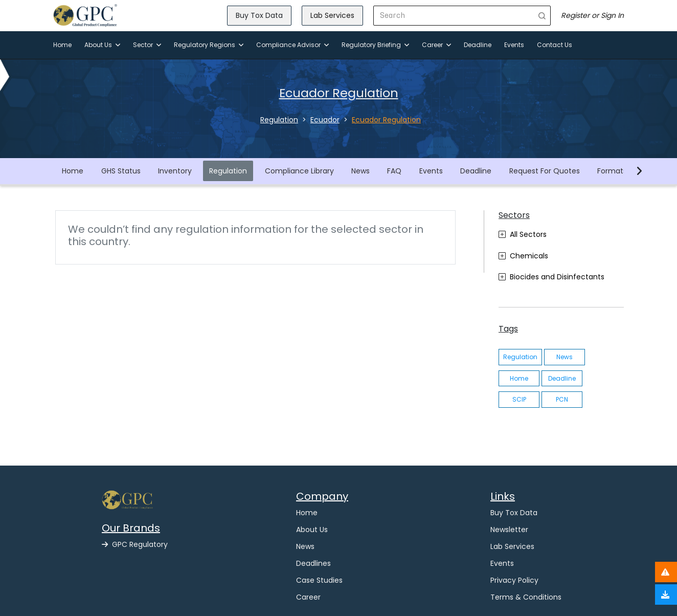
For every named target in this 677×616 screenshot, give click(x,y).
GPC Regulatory (135, 544)
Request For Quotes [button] (545, 171)
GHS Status (121, 171)
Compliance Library (299, 171)
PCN (562, 399)
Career (436, 45)
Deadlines (313, 563)
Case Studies (319, 580)
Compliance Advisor (292, 45)
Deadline (478, 45)
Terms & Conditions (526, 597)
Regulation (228, 171)
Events (514, 45)
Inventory (175, 171)
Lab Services (332, 15)
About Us (102, 45)
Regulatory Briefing (375, 45)
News (360, 171)
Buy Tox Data (259, 15)
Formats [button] (612, 171)
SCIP (519, 399)
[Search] (454, 16)
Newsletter (509, 530)
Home (62, 45)
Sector (147, 45)
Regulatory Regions (209, 45)
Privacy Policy (514, 580)
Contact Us (555, 45)
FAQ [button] (394, 171)
